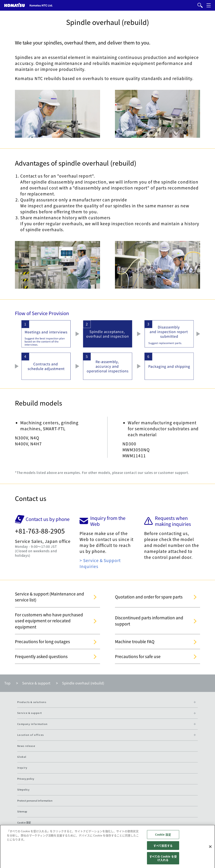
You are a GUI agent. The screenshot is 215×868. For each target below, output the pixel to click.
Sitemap (22, 811)
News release (26, 746)
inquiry (22, 768)
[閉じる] (210, 848)
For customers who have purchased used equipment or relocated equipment (49, 621)
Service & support (36, 683)
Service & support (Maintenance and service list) (49, 597)
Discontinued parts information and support (149, 621)
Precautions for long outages (42, 641)
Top (7, 683)
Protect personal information (35, 801)
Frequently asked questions (41, 656)
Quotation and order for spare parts (149, 597)
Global (22, 757)
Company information (33, 724)
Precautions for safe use (138, 656)
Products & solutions (32, 702)
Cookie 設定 (24, 823)
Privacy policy (26, 779)
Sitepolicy (23, 790)
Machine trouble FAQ (135, 641)
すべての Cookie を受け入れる (163, 860)
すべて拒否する (163, 847)
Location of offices (31, 735)
